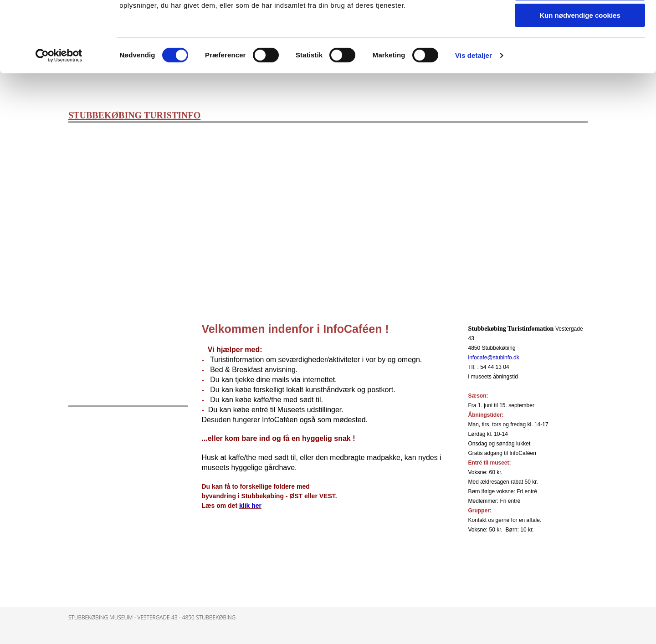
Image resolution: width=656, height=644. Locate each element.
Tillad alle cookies (580, 23)
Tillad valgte (580, 49)
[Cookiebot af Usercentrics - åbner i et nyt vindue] (59, 116)
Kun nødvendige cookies (580, 76)
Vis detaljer (474, 116)
